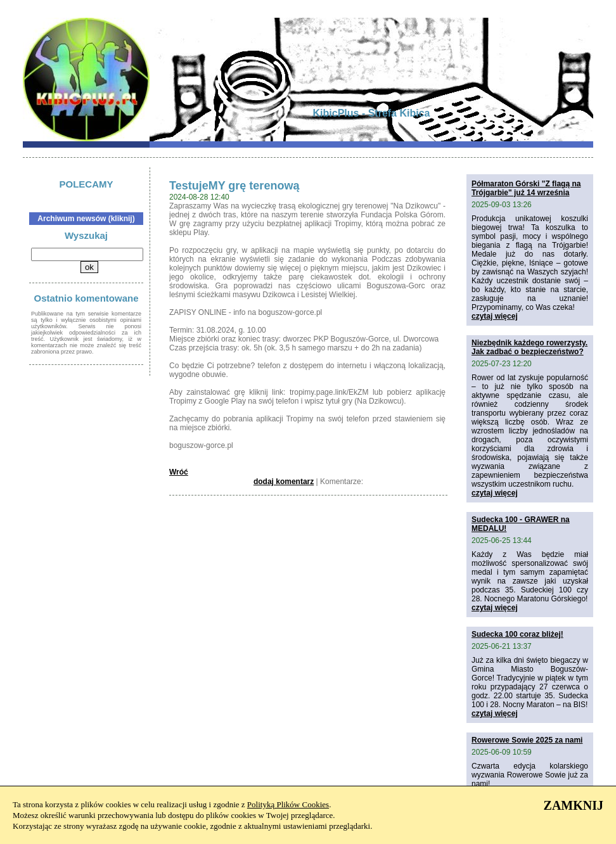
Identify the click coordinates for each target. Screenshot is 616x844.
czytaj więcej (495, 316)
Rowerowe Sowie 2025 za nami (527, 740)
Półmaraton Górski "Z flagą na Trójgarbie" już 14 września (526, 188)
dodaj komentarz (284, 482)
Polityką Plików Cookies (288, 804)
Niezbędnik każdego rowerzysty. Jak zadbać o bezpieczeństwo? (529, 347)
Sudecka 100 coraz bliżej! (517, 634)
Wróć (179, 472)
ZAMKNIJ (574, 805)
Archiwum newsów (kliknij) (86, 219)
